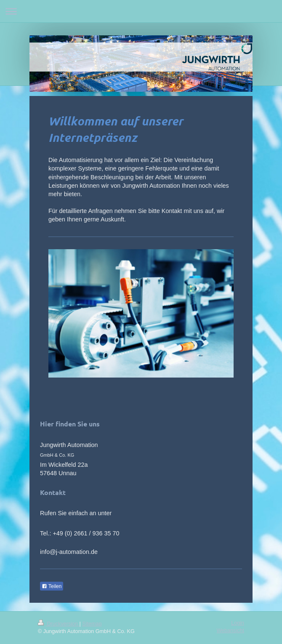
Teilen (52, 586)
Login (238, 623)
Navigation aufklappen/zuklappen (141, 11)
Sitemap (92, 624)
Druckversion (59, 624)
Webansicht (230, 631)
